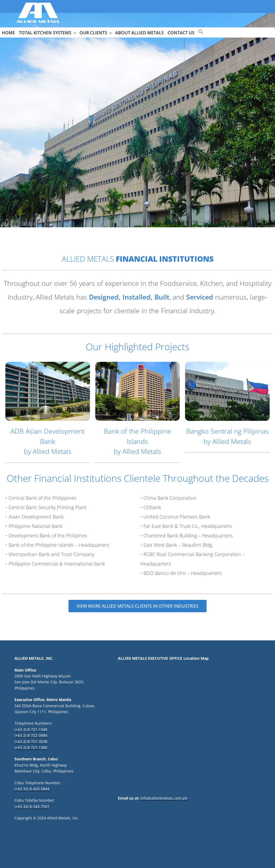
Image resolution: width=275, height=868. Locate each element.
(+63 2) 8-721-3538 (31, 741)
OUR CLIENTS (96, 33)
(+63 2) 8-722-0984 (31, 735)
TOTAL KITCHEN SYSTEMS (48, 33)
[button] (201, 32)
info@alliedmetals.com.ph (164, 798)
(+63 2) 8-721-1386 (31, 747)
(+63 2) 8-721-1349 (31, 729)
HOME (8, 33)
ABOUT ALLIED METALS (140, 33)
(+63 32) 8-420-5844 (32, 789)
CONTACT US (181, 33)
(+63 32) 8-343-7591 (32, 806)
